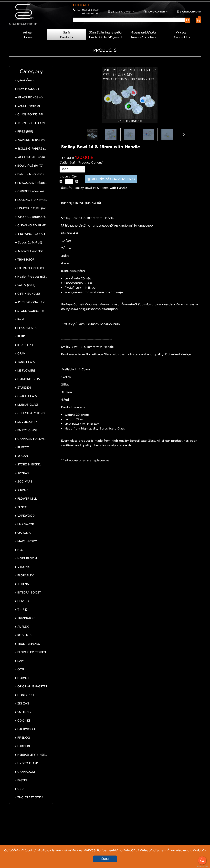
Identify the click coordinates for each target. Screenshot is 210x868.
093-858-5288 (90, 14)
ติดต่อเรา (182, 36)
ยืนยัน (105, 859)
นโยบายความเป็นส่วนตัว (191, 850)
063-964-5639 (90, 10)
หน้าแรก (28, 36)
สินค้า (67, 36)
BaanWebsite (202, 867)
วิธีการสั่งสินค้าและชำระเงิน (105, 36)
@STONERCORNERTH (123, 12)
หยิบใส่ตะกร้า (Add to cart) (111, 180)
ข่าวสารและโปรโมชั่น (143, 36)
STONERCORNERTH (157, 12)
